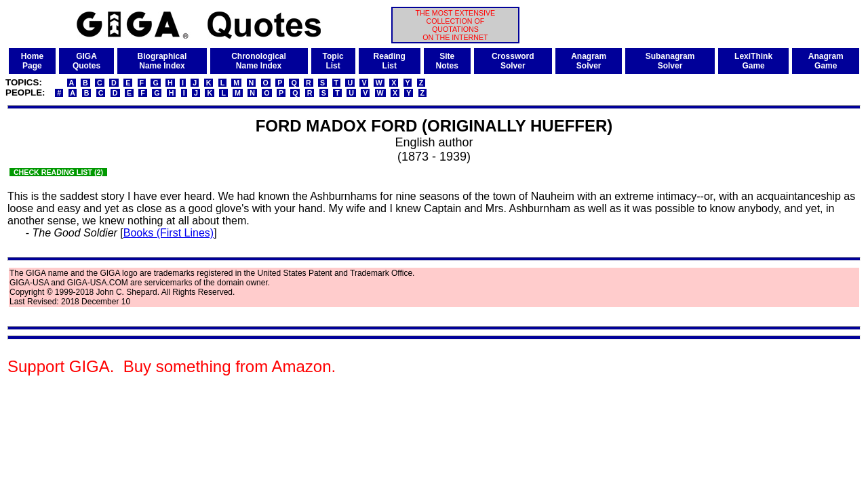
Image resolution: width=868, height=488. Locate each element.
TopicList (333, 61)
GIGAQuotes (86, 61)
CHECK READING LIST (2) (58, 172)
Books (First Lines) (169, 233)
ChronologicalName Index (259, 61)
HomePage (32, 61)
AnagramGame (826, 61)
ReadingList (390, 61)
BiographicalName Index (162, 61)
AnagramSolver (589, 61)
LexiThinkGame (753, 61)
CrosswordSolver (513, 61)
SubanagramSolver (670, 61)
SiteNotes (447, 61)
